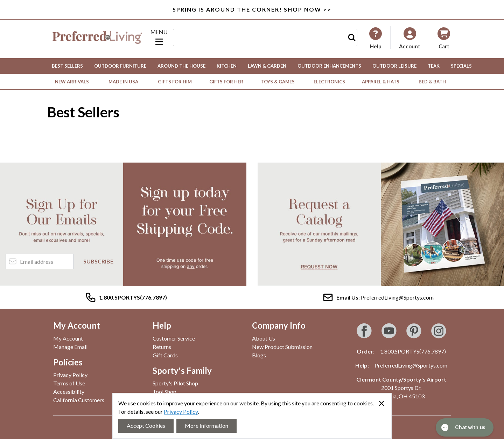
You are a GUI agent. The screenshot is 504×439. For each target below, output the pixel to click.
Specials (461, 66)
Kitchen (227, 66)
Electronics (329, 82)
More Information (206, 426)
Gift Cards (165, 355)
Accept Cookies (146, 426)
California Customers (79, 400)
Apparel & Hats (381, 82)
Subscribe (98, 261)
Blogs (259, 355)
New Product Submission (282, 347)
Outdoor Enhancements (329, 66)
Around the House (181, 66)
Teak (434, 66)
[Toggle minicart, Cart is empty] (444, 38)
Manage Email (70, 347)
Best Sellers (67, 66)
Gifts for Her (226, 82)
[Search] (352, 37)
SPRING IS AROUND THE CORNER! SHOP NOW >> (252, 9)
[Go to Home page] (97, 37)
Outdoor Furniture (120, 66)
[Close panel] (381, 403)
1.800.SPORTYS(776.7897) (413, 351)
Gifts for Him (175, 82)
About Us (264, 338)
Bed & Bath (432, 82)
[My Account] (376, 38)
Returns (162, 347)
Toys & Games (278, 82)
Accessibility (69, 392)
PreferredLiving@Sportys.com (411, 365)
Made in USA (123, 82)
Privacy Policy (181, 411)
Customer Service (174, 338)
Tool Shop (164, 392)
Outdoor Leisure (394, 66)
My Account (68, 338)
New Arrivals (72, 82)
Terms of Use (69, 383)
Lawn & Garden (267, 66)
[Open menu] (159, 37)
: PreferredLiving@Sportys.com (378, 297)
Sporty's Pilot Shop (175, 383)
